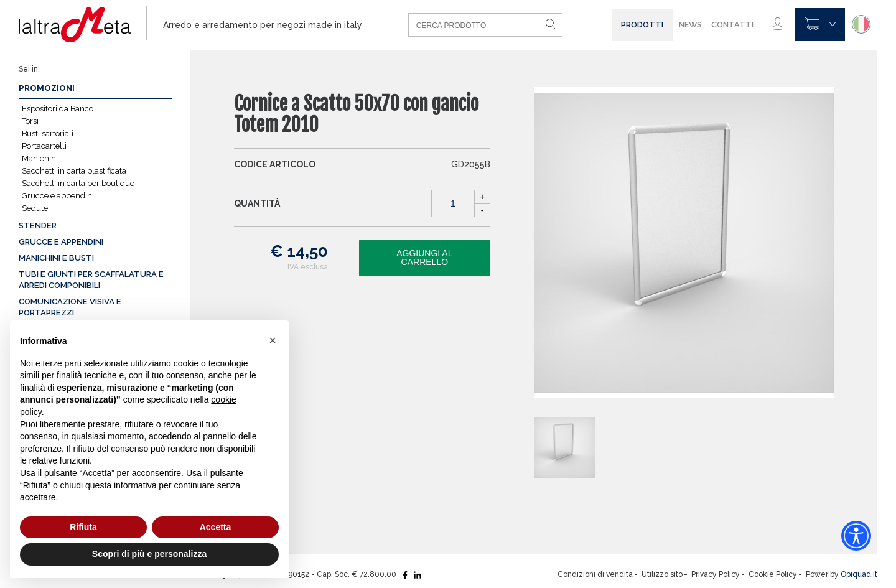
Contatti (732, 25)
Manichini (40, 158)
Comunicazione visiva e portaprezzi (70, 307)
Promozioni (47, 88)
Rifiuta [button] (83, 527)
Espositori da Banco (58, 109)
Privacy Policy (716, 574)
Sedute (35, 208)
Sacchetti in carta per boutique (78, 183)
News (690, 25)
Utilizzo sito (662, 574)
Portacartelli (44, 146)
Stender (38, 226)
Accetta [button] (216, 527)
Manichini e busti (56, 258)
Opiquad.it (859, 574)
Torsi (30, 121)
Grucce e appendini (58, 196)
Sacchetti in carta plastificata (74, 171)
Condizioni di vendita (595, 574)
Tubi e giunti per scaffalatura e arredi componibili (91, 280)
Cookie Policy (773, 574)
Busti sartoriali (48, 133)
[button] (273, 340)
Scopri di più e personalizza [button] (149, 554)
